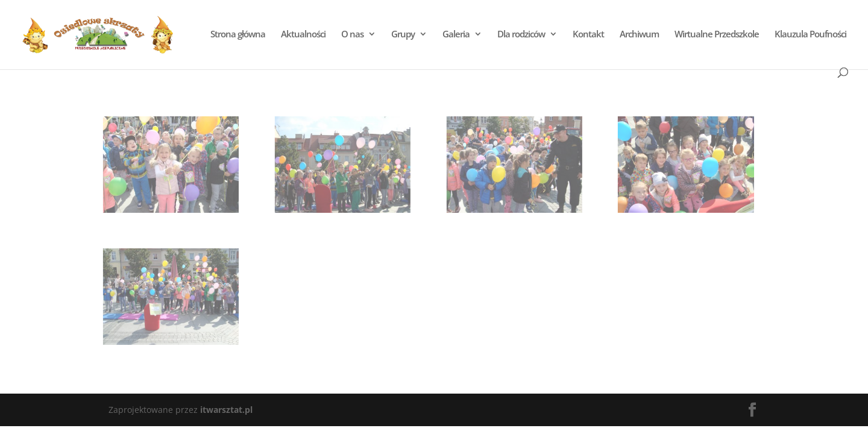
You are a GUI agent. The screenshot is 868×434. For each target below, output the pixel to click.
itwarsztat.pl (226, 410)
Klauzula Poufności (810, 35)
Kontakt (588, 35)
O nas (352, 35)
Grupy (402, 35)
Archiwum (639, 35)
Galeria (455, 35)
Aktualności (303, 35)
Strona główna (237, 35)
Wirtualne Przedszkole (716, 35)
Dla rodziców (520, 35)
